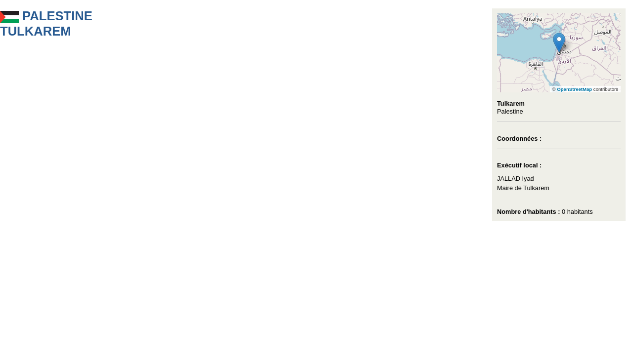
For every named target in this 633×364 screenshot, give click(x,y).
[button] (559, 43)
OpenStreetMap (574, 89)
